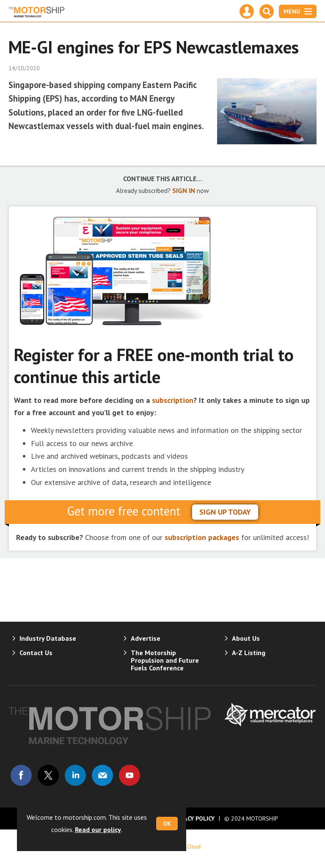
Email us (102, 775)
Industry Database (48, 638)
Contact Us (36, 653)
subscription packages (202, 537)
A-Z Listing (249, 653)
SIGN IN (184, 190)
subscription (173, 400)
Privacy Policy (193, 818)
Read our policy (98, 829)
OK (167, 824)
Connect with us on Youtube (129, 775)
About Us (246, 638)
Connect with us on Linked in (75, 775)
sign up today (225, 512)
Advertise (146, 638)
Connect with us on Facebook (21, 775)
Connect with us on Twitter (48, 775)
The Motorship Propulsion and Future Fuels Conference (165, 660)
